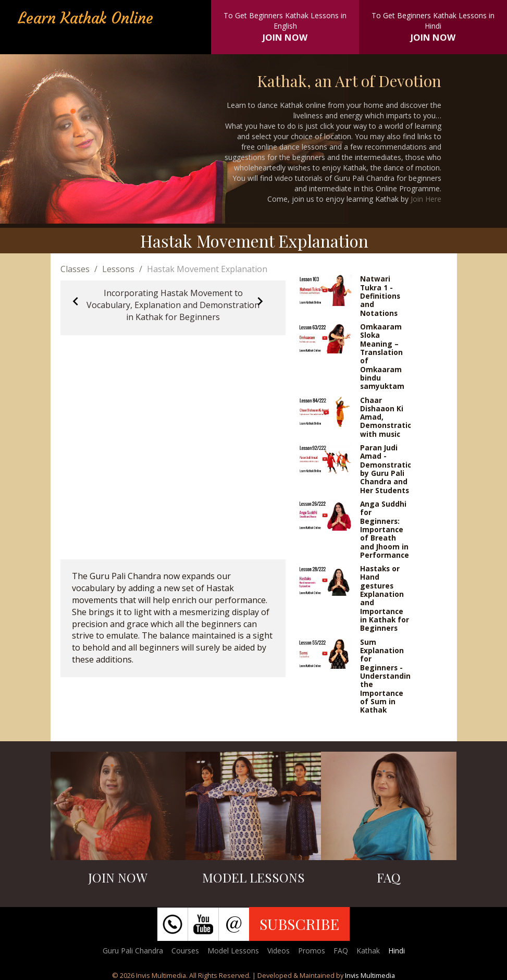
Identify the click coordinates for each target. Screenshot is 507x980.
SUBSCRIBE (299, 924)
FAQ (341, 951)
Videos (279, 951)
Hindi (397, 951)
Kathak (368, 951)
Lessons (118, 269)
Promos (312, 951)
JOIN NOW (285, 37)
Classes (75, 269)
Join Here (426, 199)
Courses (185, 951)
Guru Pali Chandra (133, 951)
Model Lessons (233, 951)
